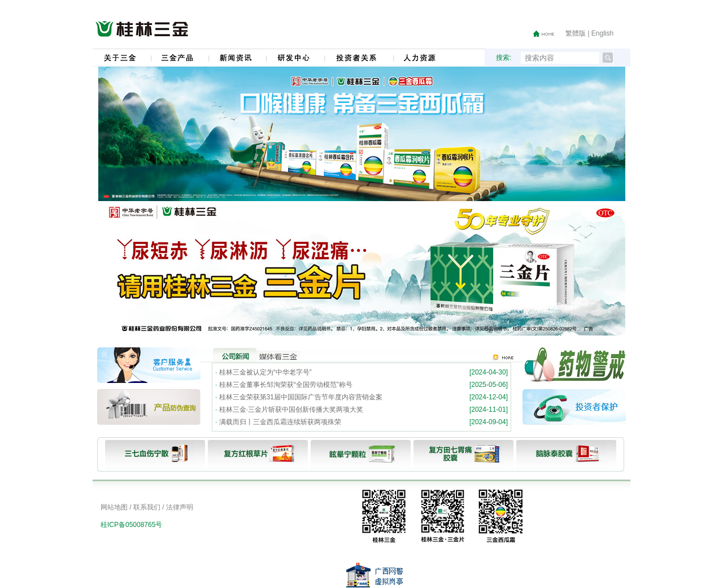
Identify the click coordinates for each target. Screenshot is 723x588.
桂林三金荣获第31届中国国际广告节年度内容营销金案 (301, 397)
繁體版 (576, 33)
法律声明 (180, 507)
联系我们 (147, 507)
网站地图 (114, 507)
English (602, 33)
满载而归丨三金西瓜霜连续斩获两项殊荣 (280, 422)
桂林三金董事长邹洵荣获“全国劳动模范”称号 (286, 385)
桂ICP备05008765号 (131, 525)
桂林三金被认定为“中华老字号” (265, 372)
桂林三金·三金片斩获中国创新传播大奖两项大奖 (291, 410)
